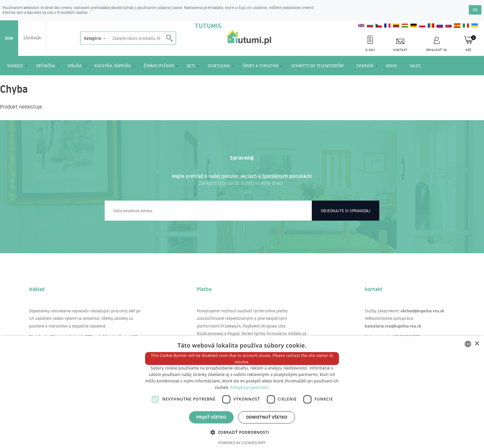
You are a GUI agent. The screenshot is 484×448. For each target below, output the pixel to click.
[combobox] (468, 344)
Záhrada (32, 38)
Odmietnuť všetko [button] (267, 417)
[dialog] (242, 392)
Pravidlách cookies (73, 12)
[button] (242, 432)
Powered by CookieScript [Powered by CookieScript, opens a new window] (242, 443)
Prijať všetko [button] (211, 417)
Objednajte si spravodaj (346, 211)
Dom (9, 38)
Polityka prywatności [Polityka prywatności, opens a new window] (250, 387)
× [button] (477, 344)
